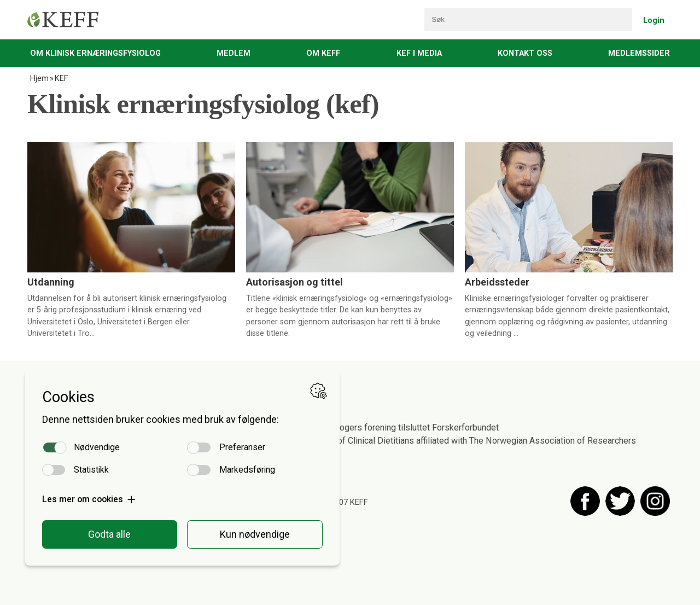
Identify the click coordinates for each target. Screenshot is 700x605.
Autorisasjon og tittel (294, 282)
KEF (61, 78)
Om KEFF (323, 53)
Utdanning (51, 282)
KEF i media (419, 53)
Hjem (39, 78)
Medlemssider (639, 53)
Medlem (234, 53)
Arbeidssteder (497, 282)
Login (654, 21)
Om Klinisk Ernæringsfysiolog (95, 53)
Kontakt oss (525, 53)
